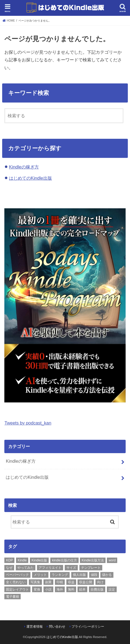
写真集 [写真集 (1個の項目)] (35, 582)
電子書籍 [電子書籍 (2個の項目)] (13, 597)
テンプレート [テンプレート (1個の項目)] (91, 568)
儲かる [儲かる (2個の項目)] (107, 575)
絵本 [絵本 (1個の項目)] (82, 589)
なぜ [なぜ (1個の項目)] (9, 568)
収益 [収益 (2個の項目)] (71, 582)
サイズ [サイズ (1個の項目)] (71, 568)
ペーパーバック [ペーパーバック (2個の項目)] (17, 575)
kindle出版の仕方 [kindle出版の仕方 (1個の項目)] (64, 560)
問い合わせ (57, 627)
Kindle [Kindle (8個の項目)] (22, 560)
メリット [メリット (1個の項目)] (40, 575)
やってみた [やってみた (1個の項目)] (26, 568)
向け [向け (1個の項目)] (100, 582)
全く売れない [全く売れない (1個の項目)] (16, 582)
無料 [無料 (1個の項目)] (71, 589)
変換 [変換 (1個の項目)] (37, 589)
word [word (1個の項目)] (112, 560)
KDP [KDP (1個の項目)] (9, 560)
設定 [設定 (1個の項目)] (112, 589)
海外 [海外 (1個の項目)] (60, 589)
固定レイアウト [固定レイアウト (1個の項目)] (17, 589)
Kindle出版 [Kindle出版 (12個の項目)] (39, 560)
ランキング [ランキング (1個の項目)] (60, 575)
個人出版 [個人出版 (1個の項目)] (79, 575)
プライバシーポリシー (88, 627)
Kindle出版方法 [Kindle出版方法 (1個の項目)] (93, 560)
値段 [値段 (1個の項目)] (94, 575)
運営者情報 (35, 627)
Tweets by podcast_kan (28, 423)
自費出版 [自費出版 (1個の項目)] (97, 589)
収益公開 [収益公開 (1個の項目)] (86, 582)
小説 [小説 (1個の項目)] (48, 589)
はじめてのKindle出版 (30, 178)
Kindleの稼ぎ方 (24, 167)
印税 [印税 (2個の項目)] (60, 582)
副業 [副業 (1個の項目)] (48, 582)
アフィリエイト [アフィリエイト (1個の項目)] (50, 568)
